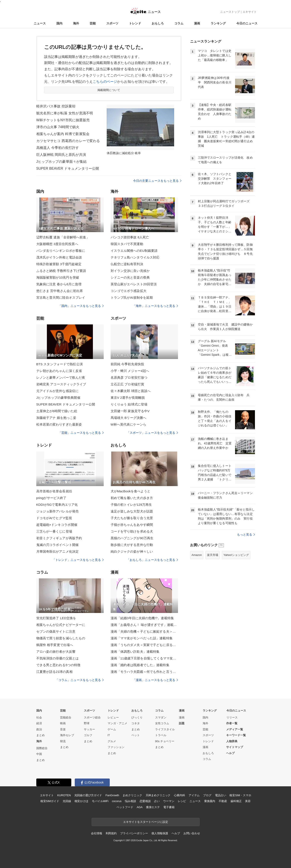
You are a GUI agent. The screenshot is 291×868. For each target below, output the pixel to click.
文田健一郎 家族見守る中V (130, 411)
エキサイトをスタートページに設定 (146, 822)
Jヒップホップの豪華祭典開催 (58, 398)
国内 (59, 23)
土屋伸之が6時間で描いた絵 (57, 411)
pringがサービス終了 (51, 498)
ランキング (218, 23)
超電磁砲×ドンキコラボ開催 (57, 525)
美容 (248, 801)
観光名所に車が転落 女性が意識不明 (65, 113)
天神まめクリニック (158, 795)
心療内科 (179, 795)
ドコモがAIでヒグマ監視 (54, 518)
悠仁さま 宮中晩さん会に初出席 (60, 291)
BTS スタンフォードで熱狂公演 (60, 364)
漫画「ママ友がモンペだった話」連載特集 (142, 638)
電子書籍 (169, 807)
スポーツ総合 (92, 717)
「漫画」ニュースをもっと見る (155, 680)
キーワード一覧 (236, 735)
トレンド (135, 23)
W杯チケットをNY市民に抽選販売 (63, 120)
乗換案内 (210, 801)
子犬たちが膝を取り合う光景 (132, 518)
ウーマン (169, 801)
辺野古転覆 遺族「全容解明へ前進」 (63, 237)
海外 (76, 23)
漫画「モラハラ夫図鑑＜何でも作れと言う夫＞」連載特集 (144, 672)
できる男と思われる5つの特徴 (58, 665)
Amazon (197, 555)
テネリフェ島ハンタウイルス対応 (135, 257)
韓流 (63, 741)
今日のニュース (247, 23)
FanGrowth (112, 795)
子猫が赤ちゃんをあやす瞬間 (132, 525)
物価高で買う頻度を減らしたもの (61, 638)
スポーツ (112, 23)
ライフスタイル (165, 729)
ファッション (116, 747)
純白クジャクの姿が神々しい (132, 551)
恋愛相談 (145, 801)
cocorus (117, 801)
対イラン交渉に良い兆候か (130, 271)
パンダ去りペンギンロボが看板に (61, 251)
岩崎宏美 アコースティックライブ (61, 384)
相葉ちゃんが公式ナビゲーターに (61, 625)
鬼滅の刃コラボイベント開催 (58, 545)
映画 (63, 723)
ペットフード (125, 807)
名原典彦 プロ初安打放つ (129, 377)
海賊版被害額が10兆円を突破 (58, 277)
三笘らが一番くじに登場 (54, 531)
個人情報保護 (160, 833)
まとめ (41, 735)
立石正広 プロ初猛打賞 (127, 384)
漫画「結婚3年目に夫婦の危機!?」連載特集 (142, 618)
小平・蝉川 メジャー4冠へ (130, 371)
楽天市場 (213, 555)
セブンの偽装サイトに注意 (56, 631)
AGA (140, 807)
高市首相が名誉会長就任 (54, 491)
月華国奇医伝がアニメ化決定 (58, 551)
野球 (87, 723)
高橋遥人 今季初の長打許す (58, 148)
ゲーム (112, 729)
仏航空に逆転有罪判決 (127, 264)
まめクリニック (132, 795)
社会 (39, 717)
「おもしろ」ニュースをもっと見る (152, 560)
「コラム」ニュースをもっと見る (80, 680)
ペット (136, 735)
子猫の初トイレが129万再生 (131, 505)
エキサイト (250, 12)
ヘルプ (230, 753)
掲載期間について (109, 90)
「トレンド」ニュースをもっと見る (78, 560)
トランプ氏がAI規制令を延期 (132, 298)
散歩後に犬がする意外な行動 (132, 545)
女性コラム (162, 723)
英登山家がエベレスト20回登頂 (134, 284)
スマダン (161, 717)
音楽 (63, 729)
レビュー (113, 717)
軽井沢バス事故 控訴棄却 (56, 106)
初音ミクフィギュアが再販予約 (59, 538)
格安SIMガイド (50, 801)
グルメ (112, 741)
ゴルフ (88, 735)
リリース (232, 717)
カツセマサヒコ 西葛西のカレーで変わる (68, 141)
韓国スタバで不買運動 (127, 244)
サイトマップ (235, 747)
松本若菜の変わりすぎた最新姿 (59, 424)
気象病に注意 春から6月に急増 (59, 284)
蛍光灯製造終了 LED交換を (56, 618)
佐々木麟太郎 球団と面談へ (131, 391)
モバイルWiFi (100, 801)
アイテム (194, 795)
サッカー (89, 729)
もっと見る (246, 535)
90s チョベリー (165, 741)
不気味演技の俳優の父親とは (58, 658)
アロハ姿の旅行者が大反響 (56, 652)
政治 (39, 729)
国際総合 (42, 748)
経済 (39, 723)
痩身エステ (153, 807)
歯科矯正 (236, 801)
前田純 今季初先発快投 (127, 364)
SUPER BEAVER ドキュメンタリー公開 (68, 168)
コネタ (136, 723)
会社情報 (96, 833)
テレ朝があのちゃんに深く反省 (59, 371)
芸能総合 (66, 717)
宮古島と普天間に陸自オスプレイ (61, 298)
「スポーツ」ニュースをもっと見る (152, 433)
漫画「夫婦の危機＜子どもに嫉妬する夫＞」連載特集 (144, 631)
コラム (179, 23)
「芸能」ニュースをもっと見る (81, 433)
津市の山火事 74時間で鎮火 (58, 127)
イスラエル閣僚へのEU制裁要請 (134, 251)
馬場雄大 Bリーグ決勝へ (129, 418)
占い (157, 801)
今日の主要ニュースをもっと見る (157, 181)
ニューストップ (230, 12)
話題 (182, 723)
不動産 (223, 801)
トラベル (161, 735)
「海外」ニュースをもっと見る (155, 306)
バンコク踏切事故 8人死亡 (130, 237)
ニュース (40, 23)
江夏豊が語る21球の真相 (54, 672)
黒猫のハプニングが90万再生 (132, 538)
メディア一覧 (235, 729)
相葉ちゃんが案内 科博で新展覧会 (63, 134)
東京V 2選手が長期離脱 (128, 398)
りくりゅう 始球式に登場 (129, 404)
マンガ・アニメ (117, 723)
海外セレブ (67, 735)
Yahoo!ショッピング (236, 555)
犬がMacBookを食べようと (130, 491)
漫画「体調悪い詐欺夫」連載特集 (135, 652)
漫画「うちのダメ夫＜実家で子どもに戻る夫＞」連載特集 (144, 645)
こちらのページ (105, 82)
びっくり (137, 717)
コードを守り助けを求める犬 (132, 531)
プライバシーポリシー (134, 833)
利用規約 (111, 833)
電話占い (220, 795)
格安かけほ (81, 801)
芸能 (93, 23)
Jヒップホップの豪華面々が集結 (62, 162)
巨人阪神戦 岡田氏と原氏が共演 (61, 155)
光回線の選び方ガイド (88, 795)
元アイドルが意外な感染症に (58, 391)
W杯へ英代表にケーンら (128, 424)
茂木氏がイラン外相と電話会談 (59, 257)
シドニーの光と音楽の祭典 (130, 277)
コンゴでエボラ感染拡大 (129, 291)
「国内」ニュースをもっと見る (81, 306)
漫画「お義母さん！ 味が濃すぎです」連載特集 (144, 625)
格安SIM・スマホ (240, 795)
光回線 (67, 801)
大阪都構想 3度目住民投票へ (57, 244)
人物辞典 (232, 741)
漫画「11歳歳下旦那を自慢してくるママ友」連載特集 (144, 658)
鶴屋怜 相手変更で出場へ (55, 645)
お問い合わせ (192, 833)
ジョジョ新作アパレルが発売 (58, 511)
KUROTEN (64, 795)
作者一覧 (232, 723)
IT (109, 735)
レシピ (182, 801)
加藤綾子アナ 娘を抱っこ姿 (56, 418)
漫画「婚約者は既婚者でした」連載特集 (140, 665)
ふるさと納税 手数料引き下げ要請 (61, 271)
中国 (39, 754)
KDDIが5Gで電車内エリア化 (57, 505)
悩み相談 (130, 801)
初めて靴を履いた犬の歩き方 (132, 498)
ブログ (207, 795)
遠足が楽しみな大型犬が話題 (132, 511)
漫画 (197, 23)
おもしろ (158, 23)
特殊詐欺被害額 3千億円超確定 (59, 264)
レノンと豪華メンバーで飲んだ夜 (61, 377)
